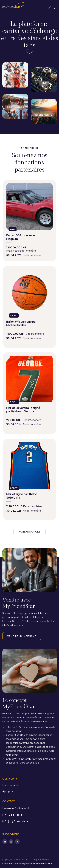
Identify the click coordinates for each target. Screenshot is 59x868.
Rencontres (15, 121)
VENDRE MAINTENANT (22, 636)
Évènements (44, 126)
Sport (15, 90)
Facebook (17, 842)
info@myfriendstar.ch (16, 821)
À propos (8, 791)
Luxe (44, 94)
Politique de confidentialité (38, 864)
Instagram (11, 842)
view (29, 221)
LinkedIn (5, 842)
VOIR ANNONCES (29, 532)
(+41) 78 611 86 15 (13, 815)
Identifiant (50, 7)
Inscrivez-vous (11, 785)
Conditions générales (13, 864)
